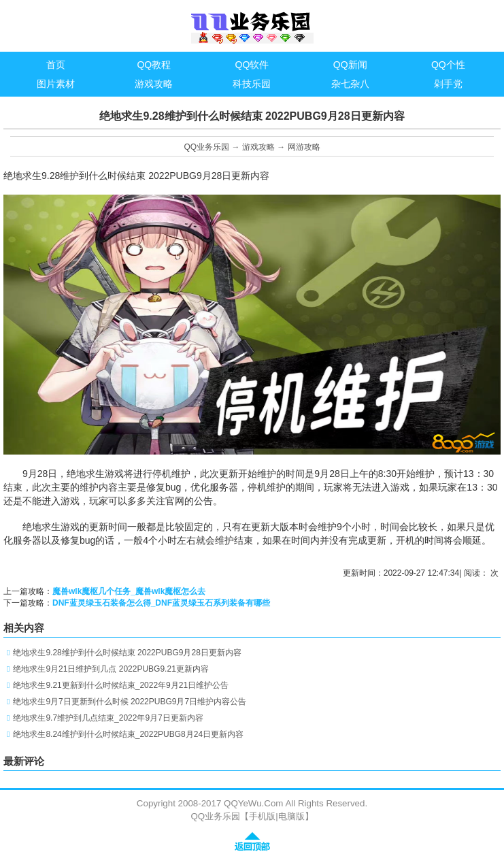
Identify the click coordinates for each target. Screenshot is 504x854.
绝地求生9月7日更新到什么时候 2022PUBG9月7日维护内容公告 (130, 702)
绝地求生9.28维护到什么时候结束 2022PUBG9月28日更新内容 (127, 653)
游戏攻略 (258, 147)
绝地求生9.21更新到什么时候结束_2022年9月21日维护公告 (121, 685)
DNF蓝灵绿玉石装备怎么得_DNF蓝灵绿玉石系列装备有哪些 (161, 603)
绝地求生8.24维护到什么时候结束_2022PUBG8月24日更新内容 (128, 734)
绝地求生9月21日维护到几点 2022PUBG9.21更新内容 (111, 669)
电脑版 (291, 816)
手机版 (262, 816)
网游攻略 (304, 147)
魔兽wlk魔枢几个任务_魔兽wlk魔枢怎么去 (129, 591)
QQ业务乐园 (206, 147)
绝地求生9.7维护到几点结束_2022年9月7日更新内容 (108, 718)
